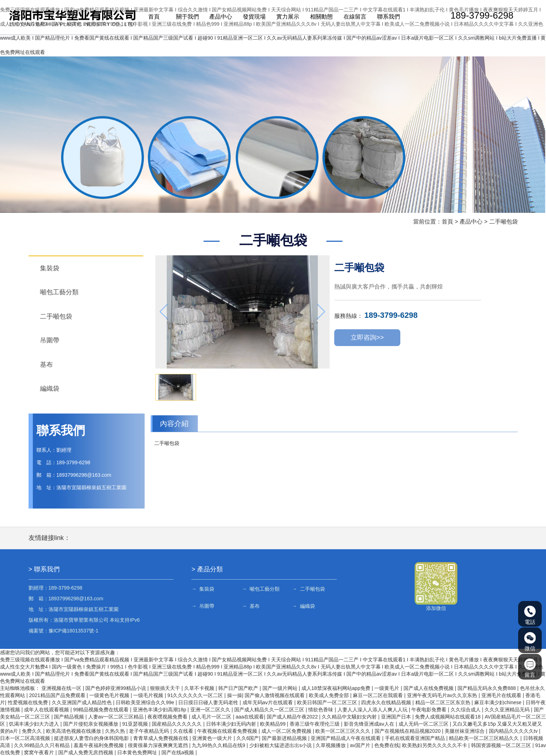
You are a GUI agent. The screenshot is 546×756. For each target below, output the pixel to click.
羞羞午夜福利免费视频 (99, 745)
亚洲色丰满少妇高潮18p (160, 710)
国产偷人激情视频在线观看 (275, 695)
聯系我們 (386, 17)
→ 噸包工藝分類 (261, 589)
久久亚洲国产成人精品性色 (82, 702)
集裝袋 (50, 268)
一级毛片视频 (149, 695)
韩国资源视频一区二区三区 (502, 745)
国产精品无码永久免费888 (487, 688)
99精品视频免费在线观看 (102, 710)
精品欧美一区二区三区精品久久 (485, 738)
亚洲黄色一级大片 (213, 738)
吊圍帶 (50, 340)
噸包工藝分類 (59, 292)
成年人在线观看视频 (47, 710)
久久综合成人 (466, 710)
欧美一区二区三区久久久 (344, 731)
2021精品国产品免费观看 (58, 695)
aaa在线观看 (250, 717)
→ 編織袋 (304, 606)
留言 (530, 668)
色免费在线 (387, 745)
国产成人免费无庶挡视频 (86, 752)
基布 (46, 365)
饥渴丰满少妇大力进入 (35, 724)
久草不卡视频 (200, 688)
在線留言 (353, 17)
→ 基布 (251, 606)
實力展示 (286, 17)
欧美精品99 (273, 724)
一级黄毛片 (387, 688)
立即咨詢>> (367, 338)
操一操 (235, 695)
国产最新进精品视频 (285, 738)
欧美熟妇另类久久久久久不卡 (435, 745)
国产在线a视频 (179, 752)
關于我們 (186, 17)
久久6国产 (248, 738)
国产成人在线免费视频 (429, 688)
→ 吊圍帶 (203, 606)
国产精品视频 (70, 717)
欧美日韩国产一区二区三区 (328, 702)
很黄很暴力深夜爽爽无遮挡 (159, 745)
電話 (530, 615)
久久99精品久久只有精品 (42, 745)
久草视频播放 (331, 745)
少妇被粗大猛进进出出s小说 (281, 745)
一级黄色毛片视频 (110, 695)
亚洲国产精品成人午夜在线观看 (346, 738)
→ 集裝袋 (203, 589)
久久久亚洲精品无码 (508, 710)
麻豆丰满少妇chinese (499, 702)
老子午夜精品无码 (150, 731)
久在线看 (184, 731)
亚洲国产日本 (397, 717)
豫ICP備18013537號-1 (74, 631)
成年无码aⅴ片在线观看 (269, 702)
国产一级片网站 (281, 688)
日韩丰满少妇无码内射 (232, 724)
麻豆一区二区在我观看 (379, 695)
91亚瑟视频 (136, 724)
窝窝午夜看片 (40, 752)
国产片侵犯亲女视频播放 (91, 724)
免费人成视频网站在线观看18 (448, 717)
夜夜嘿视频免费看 (168, 717)
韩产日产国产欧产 (239, 688)
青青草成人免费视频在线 (161, 738)
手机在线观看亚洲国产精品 (416, 738)
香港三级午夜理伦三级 (315, 724)
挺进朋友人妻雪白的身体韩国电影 (92, 738)
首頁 (153, 17)
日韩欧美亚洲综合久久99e (146, 702)
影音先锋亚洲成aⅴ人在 (370, 724)
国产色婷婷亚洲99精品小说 (116, 688)
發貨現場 (253, 17)
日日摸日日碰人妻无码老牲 (209, 702)
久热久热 (116, 731)
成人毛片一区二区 (212, 717)
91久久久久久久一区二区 (196, 695)
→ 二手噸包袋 (309, 589)
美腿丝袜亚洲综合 (465, 731)
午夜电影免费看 (430, 710)
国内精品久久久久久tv (514, 731)
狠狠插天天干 (166, 688)
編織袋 (50, 389)
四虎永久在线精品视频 (387, 702)
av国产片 (361, 745)
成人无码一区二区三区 (424, 724)
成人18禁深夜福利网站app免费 (337, 688)
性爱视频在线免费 (29, 702)
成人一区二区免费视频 (287, 731)
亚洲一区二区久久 (211, 710)
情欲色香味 (321, 710)
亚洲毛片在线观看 (502, 695)
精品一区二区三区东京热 (444, 702)
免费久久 (32, 731)
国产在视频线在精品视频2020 (408, 731)
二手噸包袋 (504, 222)
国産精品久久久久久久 (177, 724)
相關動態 (320, 17)
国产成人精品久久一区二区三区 (270, 710)
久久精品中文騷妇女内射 (350, 717)
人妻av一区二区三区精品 (117, 717)
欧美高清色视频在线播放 (74, 731)
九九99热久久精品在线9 (219, 745)
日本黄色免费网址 (138, 752)
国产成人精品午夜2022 (293, 717)
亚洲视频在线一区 (62, 688)
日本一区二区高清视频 (26, 738)
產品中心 (220, 17)
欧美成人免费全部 (330, 695)
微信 (530, 642)
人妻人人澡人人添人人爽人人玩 (373, 710)
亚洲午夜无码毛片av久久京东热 (443, 695)
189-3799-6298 (479, 16)
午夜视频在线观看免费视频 (228, 731)
